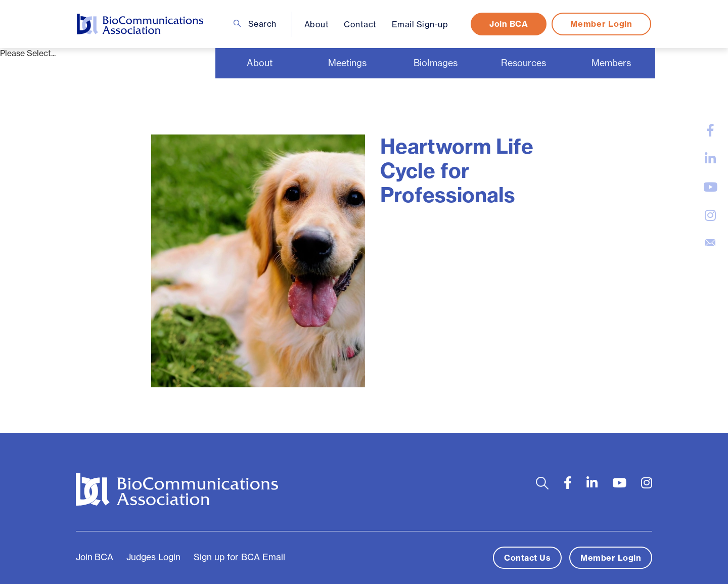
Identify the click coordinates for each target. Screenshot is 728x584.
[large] (710, 130)
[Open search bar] (542, 483)
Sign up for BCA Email (239, 557)
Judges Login (153, 557)
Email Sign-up (420, 24)
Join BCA (509, 24)
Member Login (601, 24)
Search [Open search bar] (255, 24)
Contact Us (527, 558)
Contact (360, 24)
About (317, 24)
